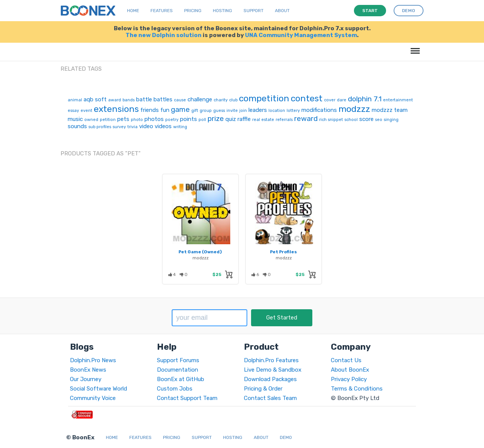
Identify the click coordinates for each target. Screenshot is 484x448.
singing (391, 120)
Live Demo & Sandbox (273, 370)
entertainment (398, 100)
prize (216, 119)
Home (133, 11)
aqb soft (95, 99)
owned (91, 120)
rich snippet (331, 120)
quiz (231, 119)
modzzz (354, 109)
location (277, 111)
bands (129, 100)
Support (254, 11)
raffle (244, 119)
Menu (414, 47)
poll (202, 120)
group (206, 111)
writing (180, 127)
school (351, 120)
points (188, 119)
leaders (258, 110)
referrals (284, 120)
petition (108, 120)
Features (162, 11)
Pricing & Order (263, 389)
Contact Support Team (187, 398)
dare (342, 100)
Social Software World (99, 389)
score (366, 119)
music (75, 119)
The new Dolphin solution (164, 35)
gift (195, 111)
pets (123, 119)
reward (306, 119)
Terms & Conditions (357, 389)
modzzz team (390, 110)
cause (180, 100)
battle (144, 99)
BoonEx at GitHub (181, 379)
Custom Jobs (175, 389)
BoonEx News (88, 370)
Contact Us (346, 360)
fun (165, 110)
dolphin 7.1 (365, 99)
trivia (133, 127)
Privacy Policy (349, 379)
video (146, 126)
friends (150, 110)
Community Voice (93, 398)
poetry (172, 120)
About (282, 11)
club (233, 100)
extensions (116, 109)
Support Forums (178, 360)
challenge (200, 99)
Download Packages (270, 379)
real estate (263, 120)
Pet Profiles (283, 252)
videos (163, 126)
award (115, 100)
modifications (319, 110)
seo (379, 120)
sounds (77, 126)
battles (163, 99)
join (243, 111)
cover (330, 100)
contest (307, 98)
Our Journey (86, 379)
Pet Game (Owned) (200, 252)
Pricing (193, 11)
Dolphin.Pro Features (271, 360)
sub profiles (100, 127)
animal (75, 100)
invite (232, 111)
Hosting (223, 11)
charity (221, 100)
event (86, 111)
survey (119, 127)
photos (154, 119)
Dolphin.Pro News (93, 360)
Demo (286, 437)
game (180, 109)
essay (73, 111)
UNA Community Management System (301, 35)
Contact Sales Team (270, 398)
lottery (293, 111)
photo (137, 120)
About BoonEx (350, 370)
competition (264, 98)
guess (219, 111)
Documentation (178, 370)
